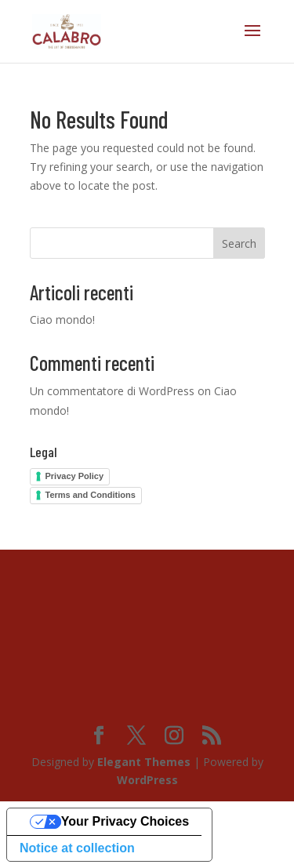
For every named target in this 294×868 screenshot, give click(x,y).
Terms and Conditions (91, 495)
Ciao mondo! (62, 320)
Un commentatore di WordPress (112, 391)
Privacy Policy (75, 476)
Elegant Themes (144, 762)
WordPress (147, 780)
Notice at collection (77, 848)
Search (239, 243)
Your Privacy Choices (125, 821)
